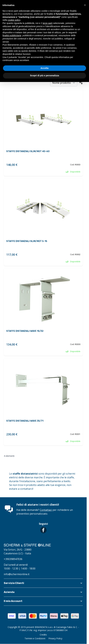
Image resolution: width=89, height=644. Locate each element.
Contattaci (46, 510)
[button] (43, 583)
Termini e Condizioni (35, 638)
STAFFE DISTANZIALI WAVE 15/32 (25, 331)
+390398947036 (13, 559)
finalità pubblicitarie (12, 35)
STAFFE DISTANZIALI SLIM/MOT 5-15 (27, 241)
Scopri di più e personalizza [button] (44, 75)
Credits (43, 635)
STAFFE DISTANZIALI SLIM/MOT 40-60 (28, 151)
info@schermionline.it (17, 574)
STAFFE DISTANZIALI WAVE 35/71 (25, 421)
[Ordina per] (64, 83)
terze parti (47, 23)
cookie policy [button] (14, 20)
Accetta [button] (45, 68)
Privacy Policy (55, 638)
